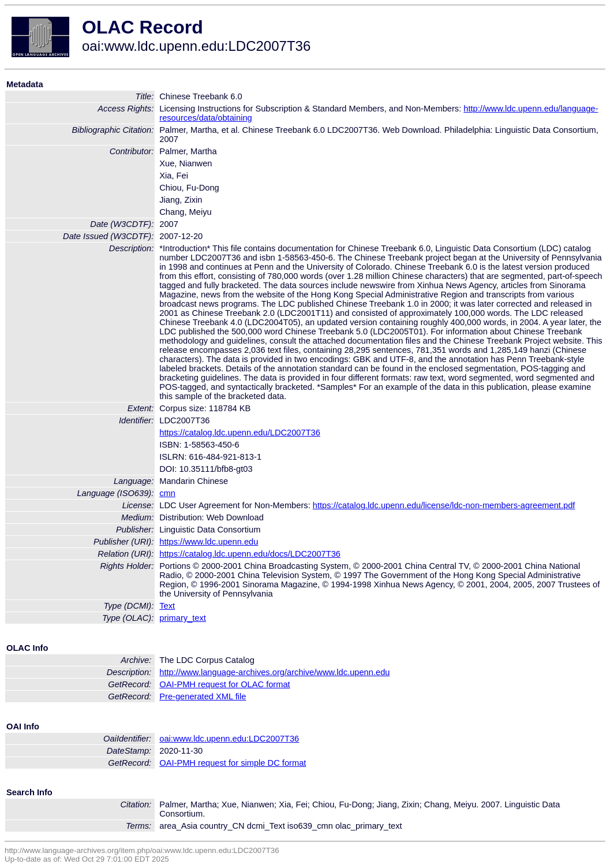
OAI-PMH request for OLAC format (224, 684)
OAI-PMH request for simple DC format (233, 763)
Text (167, 606)
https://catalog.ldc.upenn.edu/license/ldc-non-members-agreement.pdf (444, 505)
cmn (167, 493)
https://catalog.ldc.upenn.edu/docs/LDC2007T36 (250, 554)
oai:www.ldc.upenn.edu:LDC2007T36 (229, 739)
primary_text (183, 618)
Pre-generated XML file (203, 696)
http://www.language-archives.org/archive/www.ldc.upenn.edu (274, 672)
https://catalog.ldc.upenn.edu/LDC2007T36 (240, 433)
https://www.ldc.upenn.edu (209, 542)
